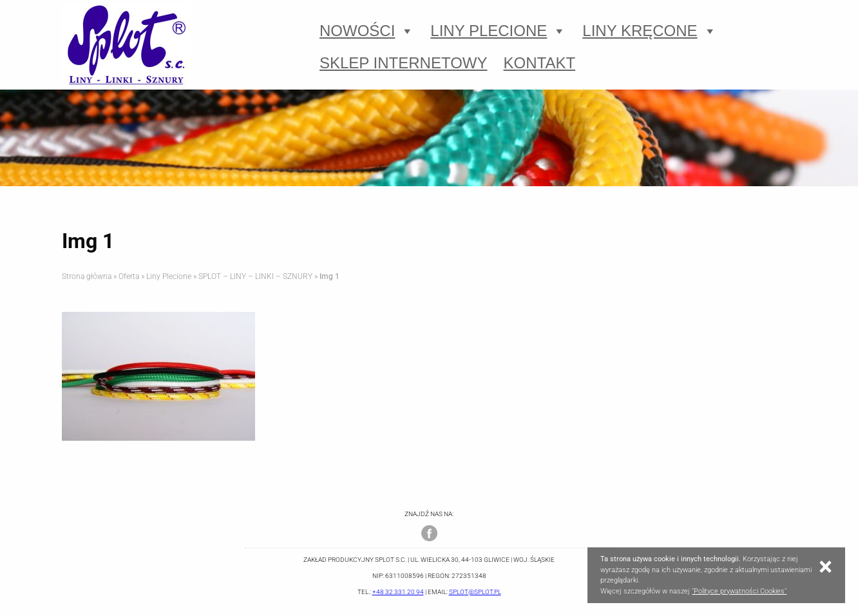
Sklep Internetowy (404, 63)
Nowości (367, 31)
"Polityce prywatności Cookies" (739, 591)
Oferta (129, 276)
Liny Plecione (498, 31)
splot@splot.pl (475, 592)
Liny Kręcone (649, 31)
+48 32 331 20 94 (398, 592)
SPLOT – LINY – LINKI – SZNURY (255, 276)
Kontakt (540, 63)
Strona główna (87, 276)
